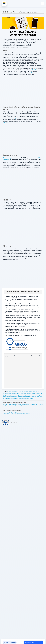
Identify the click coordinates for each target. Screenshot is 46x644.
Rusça (3, 9)
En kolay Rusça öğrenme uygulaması (22, 118)
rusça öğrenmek (26, 395)
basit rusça (32, 395)
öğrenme (15, 392)
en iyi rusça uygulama (37, 392)
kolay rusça (38, 395)
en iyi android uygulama (35, 393)
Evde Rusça (35, 70)
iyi (9, 392)
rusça (11, 392)
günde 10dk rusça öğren (8, 397)
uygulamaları (20, 392)
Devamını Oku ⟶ (14, 422)
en (8, 392)
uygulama (26, 392)
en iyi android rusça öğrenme (15, 395)
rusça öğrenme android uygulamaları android (23, 398)
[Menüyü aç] (43, 4)
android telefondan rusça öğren (32, 397)
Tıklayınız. (6, 123)
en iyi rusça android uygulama (10, 393)
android (30, 392)
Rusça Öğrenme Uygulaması (35, 73)
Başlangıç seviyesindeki (9, 158)
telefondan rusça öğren (19, 397)
